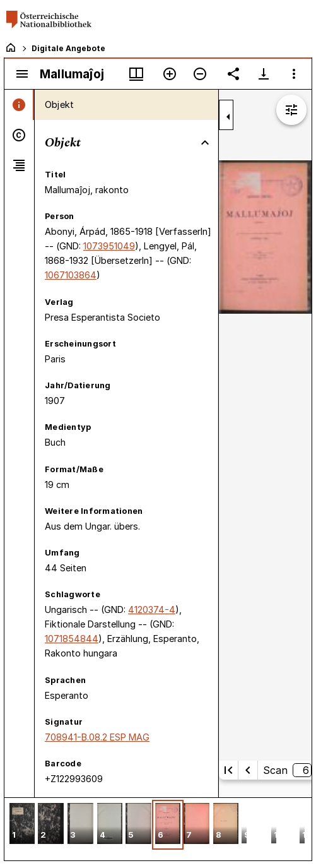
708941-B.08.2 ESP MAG (97, 737)
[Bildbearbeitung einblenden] (291, 110)
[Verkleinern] (200, 74)
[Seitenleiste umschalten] (22, 74)
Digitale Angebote (68, 48)
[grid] (158, 829)
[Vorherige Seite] (248, 770)
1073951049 (109, 246)
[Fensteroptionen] (294, 74)
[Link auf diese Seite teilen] (233, 74)
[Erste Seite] (228, 770)
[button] (22, 825)
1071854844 (72, 639)
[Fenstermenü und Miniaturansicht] (136, 74)
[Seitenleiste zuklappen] (228, 117)
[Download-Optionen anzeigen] (264, 74)
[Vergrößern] (170, 74)
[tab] (19, 105)
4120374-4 (152, 609)
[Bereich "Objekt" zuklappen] (205, 143)
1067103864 (71, 275)
